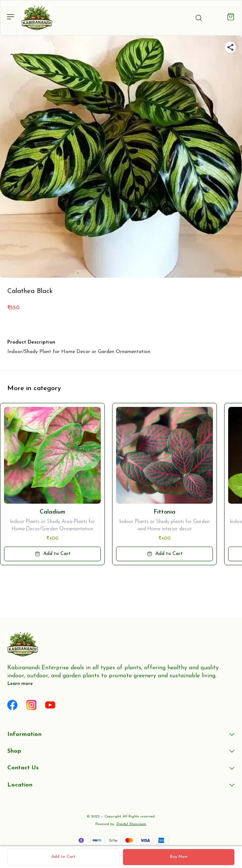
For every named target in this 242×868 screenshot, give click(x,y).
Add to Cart (63, 857)
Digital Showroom (131, 824)
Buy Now (179, 857)
